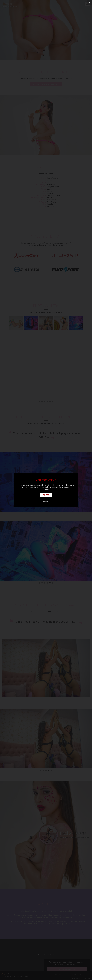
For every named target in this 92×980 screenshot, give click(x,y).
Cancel (46, 502)
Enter (46, 495)
